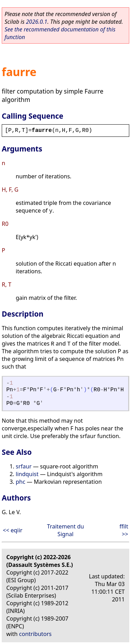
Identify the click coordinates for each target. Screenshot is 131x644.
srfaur (24, 466)
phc (20, 482)
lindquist (27, 474)
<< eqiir (13, 530)
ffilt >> (124, 530)
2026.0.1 (37, 22)
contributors (35, 634)
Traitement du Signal (66, 530)
